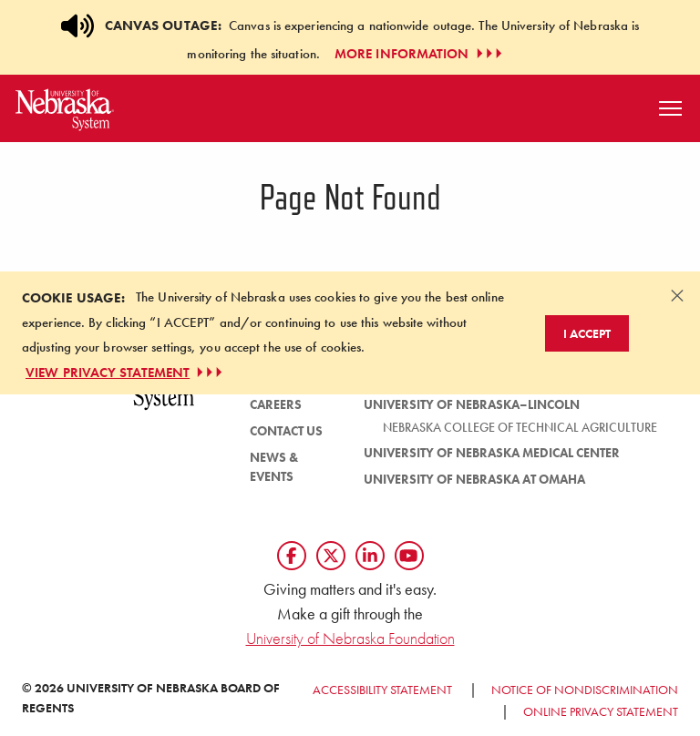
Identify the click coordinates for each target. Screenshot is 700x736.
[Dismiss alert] (677, 295)
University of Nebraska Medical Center (492, 453)
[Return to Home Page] (65, 106)
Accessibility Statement (382, 690)
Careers (276, 404)
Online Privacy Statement (601, 711)
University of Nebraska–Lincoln (472, 404)
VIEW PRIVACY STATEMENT (126, 373)
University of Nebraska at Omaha (474, 479)
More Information (420, 54)
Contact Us (286, 431)
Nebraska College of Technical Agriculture (520, 427)
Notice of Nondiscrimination (585, 690)
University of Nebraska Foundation (350, 638)
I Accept (587, 333)
